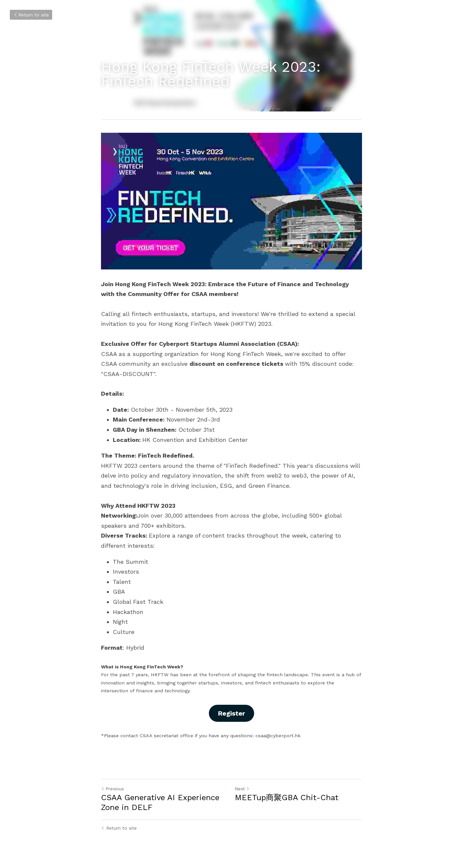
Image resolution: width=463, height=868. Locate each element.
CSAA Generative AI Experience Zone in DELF (160, 802)
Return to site (31, 15)
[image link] (231, 201)
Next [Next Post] (242, 789)
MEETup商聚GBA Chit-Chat (287, 798)
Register (231, 713)
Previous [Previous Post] (112, 789)
